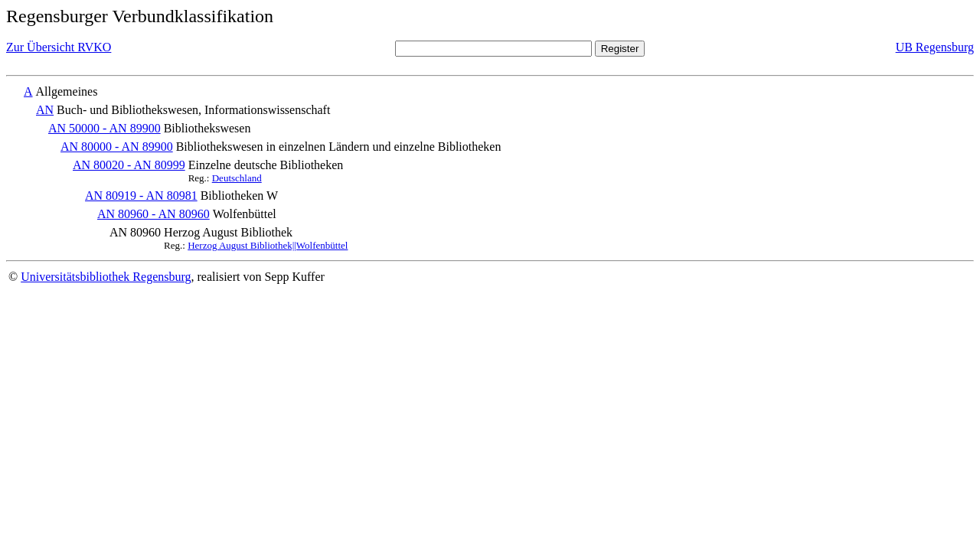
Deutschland (237, 178)
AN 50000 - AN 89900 (105, 128)
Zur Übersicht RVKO (59, 47)
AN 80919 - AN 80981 (141, 196)
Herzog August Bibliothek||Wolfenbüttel (268, 245)
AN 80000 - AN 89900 (117, 147)
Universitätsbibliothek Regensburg (106, 277)
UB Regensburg (935, 47)
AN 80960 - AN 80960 (154, 214)
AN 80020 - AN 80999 (129, 165)
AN (45, 110)
